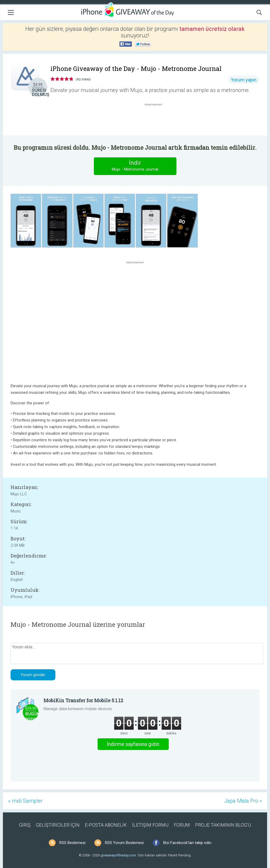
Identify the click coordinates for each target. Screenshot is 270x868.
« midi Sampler (25, 801)
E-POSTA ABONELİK (106, 825)
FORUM (182, 825)
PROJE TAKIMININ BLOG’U (223, 825)
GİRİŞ (25, 825)
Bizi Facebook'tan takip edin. (188, 843)
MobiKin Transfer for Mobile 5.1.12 (83, 700)
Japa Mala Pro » (243, 801)
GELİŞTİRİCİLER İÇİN (58, 825)
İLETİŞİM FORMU (150, 825)
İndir (135, 166)
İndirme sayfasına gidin (133, 744)
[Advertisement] (156, 120)
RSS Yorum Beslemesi (124, 843)
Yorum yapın (244, 80)
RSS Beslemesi (72, 843)
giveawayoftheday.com (118, 855)
